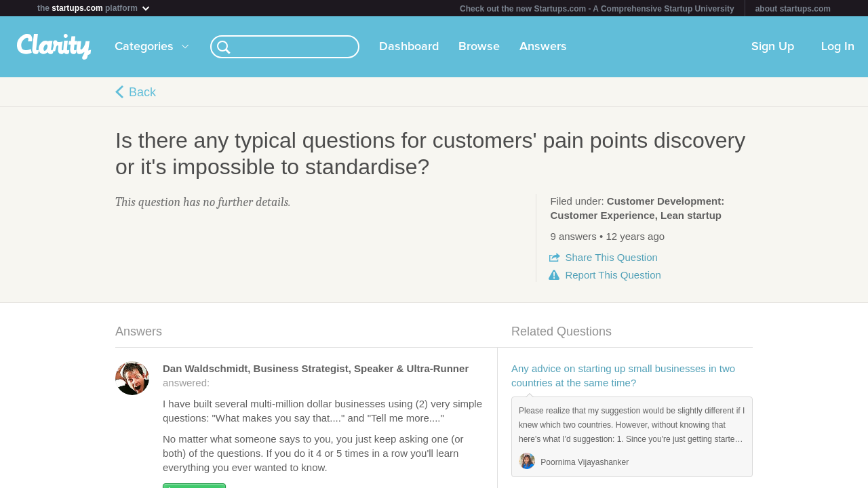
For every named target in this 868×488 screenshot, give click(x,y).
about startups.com (793, 9)
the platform (94, 8)
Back (142, 92)
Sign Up (773, 47)
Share (611, 257)
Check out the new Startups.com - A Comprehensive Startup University (597, 9)
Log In (838, 47)
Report (613, 275)
